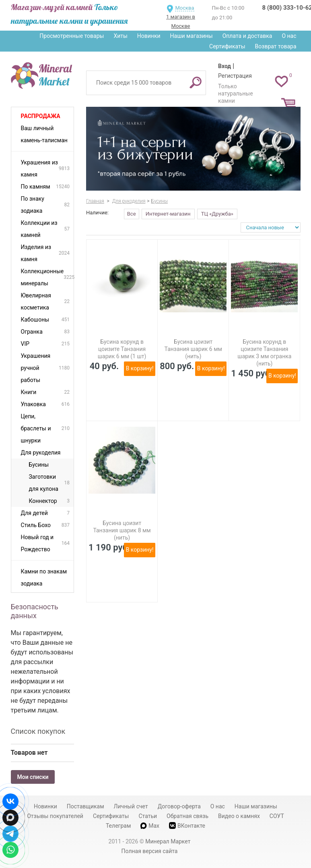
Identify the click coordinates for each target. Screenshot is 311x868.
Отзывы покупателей (55, 816)
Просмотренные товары (72, 36)
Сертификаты (227, 46)
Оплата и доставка (247, 36)
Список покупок (38, 731)
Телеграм (118, 826)
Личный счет (131, 806)
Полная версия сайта (150, 851)
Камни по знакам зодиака (44, 577)
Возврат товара (276, 46)
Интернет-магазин (168, 214)
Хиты (120, 36)
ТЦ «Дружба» (217, 214)
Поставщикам (85, 806)
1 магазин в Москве (181, 21)
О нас (289, 36)
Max (150, 826)
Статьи (148, 816)
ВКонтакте (187, 825)
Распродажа (41, 116)
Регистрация (235, 76)
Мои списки (33, 777)
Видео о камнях (239, 816)
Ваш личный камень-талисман (44, 134)
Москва (184, 8)
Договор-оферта (179, 806)
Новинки (149, 36)
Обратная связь (187, 816)
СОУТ (277, 816)
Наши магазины (192, 36)
